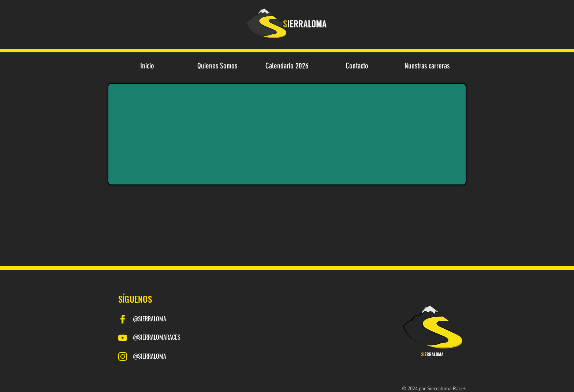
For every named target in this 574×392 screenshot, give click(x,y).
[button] (427, 66)
